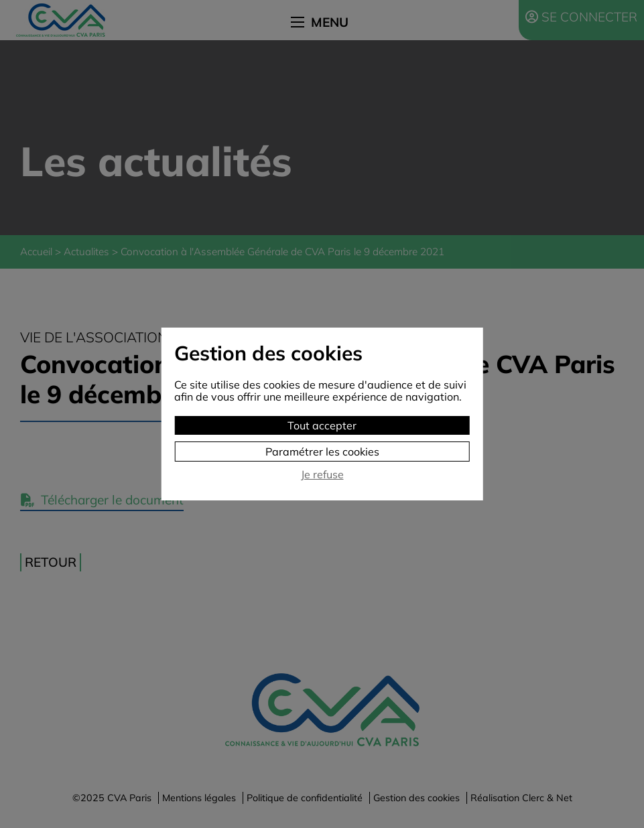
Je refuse (322, 475)
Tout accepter (322, 425)
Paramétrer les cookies (322, 452)
